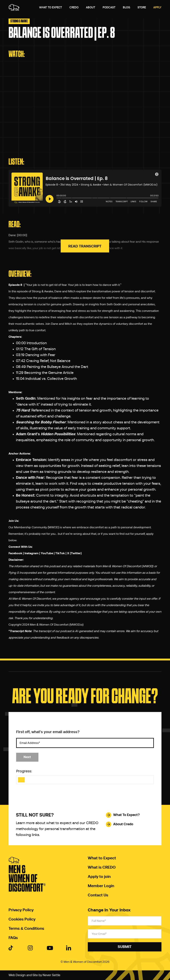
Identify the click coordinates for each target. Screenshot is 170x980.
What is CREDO (102, 867)
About (91, 7)
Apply (157, 7)
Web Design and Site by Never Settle (34, 975)
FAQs (13, 938)
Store (142, 7)
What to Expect (102, 858)
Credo (74, 7)
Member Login (101, 886)
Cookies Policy (22, 919)
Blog (126, 7)
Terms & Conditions (26, 929)
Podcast (109, 7)
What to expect (51, 7)
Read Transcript (85, 246)
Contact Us (98, 895)
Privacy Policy (21, 910)
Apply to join (99, 877)
